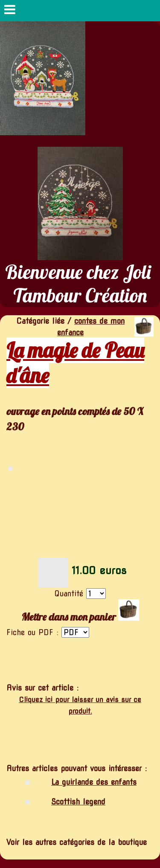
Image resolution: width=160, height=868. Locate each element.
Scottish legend (78, 802)
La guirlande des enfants (94, 782)
